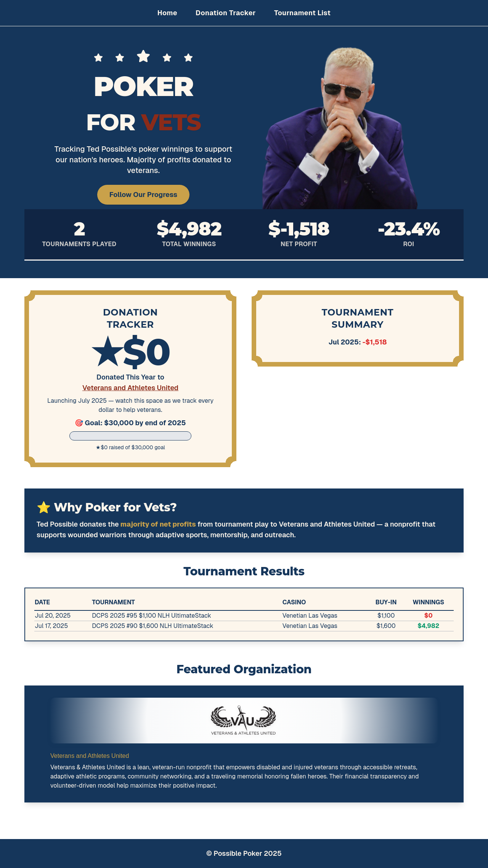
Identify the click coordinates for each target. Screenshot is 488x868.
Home (167, 13)
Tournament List (302, 13)
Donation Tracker (226, 13)
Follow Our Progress (143, 195)
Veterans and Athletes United (130, 388)
